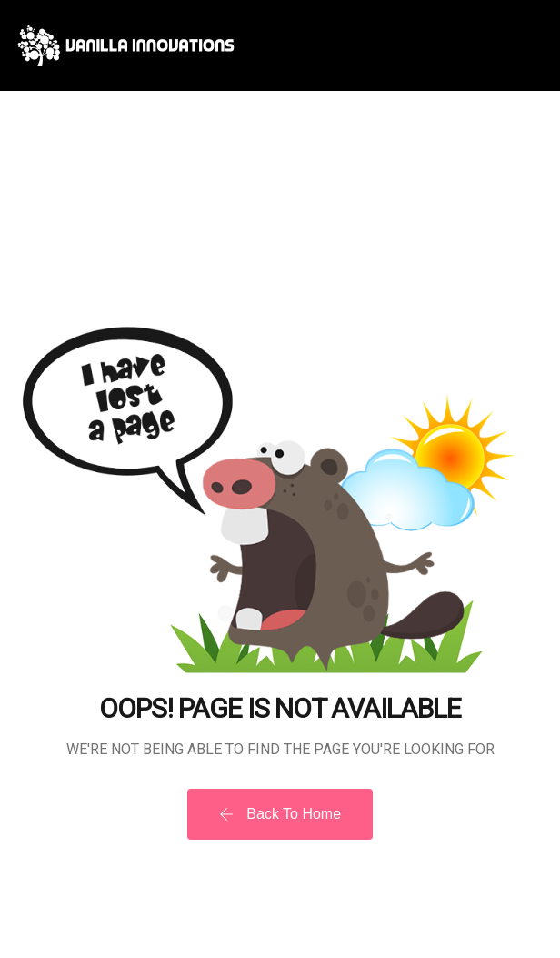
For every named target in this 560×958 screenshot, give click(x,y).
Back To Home (280, 814)
